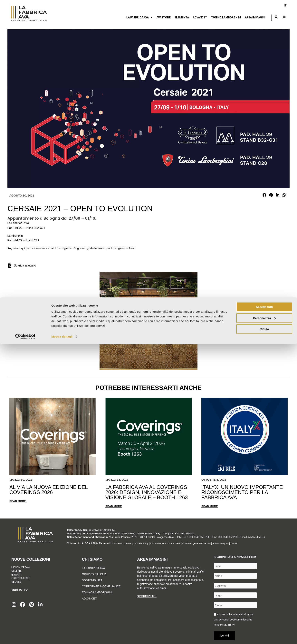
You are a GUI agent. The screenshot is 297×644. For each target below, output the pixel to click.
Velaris (16, 581)
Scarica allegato (25, 265)
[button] (264, 195)
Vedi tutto (19, 589)
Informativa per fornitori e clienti (174, 543)
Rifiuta (264, 629)
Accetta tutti (264, 607)
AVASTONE (164, 17)
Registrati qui (17, 248)
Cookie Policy (146, 543)
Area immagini (255, 17)
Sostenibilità (92, 580)
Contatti (254, 543)
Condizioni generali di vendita (210, 543)
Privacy (132, 543)
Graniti (17, 574)
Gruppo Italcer (94, 574)
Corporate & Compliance (101, 586)
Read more (18, 501)
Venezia (16, 571)
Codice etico (119, 543)
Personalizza (264, 618)
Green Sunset (21, 578)
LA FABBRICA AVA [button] (139, 17)
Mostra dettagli (62, 636)
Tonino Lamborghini (226, 17)
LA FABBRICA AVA (93, 568)
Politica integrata (238, 543)
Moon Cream (21, 567)
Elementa (182, 17)
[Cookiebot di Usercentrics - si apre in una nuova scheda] (25, 636)
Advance (200, 17)
